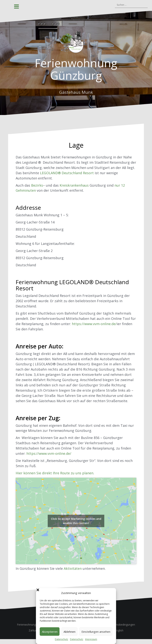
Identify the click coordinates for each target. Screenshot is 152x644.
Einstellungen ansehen (96, 632)
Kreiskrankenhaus (74, 185)
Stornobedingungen (123, 625)
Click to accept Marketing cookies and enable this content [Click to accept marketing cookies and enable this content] (76, 521)
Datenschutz (61, 639)
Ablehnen (69, 632)
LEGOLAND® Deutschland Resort (67, 173)
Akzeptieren (50, 632)
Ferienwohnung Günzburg (76, 69)
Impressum (91, 639)
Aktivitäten (73, 568)
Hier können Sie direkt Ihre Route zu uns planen (55, 473)
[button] (111, 593)
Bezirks (37, 185)
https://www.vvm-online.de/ (94, 324)
